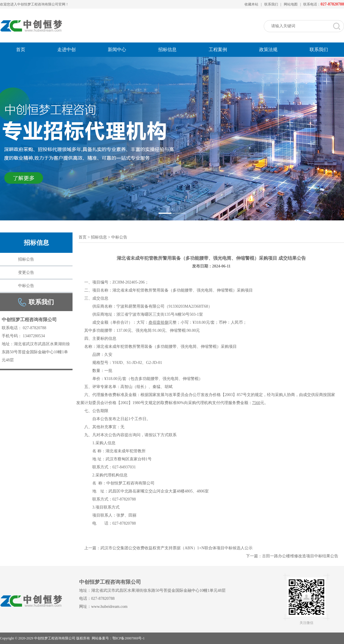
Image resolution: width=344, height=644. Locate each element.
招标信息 (167, 50)
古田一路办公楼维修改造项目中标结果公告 (300, 556)
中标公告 (26, 286)
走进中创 (67, 50)
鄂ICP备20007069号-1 (129, 638)
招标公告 (26, 259)
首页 (21, 50)
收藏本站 (251, 4)
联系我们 (271, 4)
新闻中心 (117, 50)
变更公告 (26, 272)
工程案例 (218, 50)
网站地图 (291, 4)
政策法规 (268, 50)
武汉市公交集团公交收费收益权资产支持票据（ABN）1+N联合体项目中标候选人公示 (176, 548)
